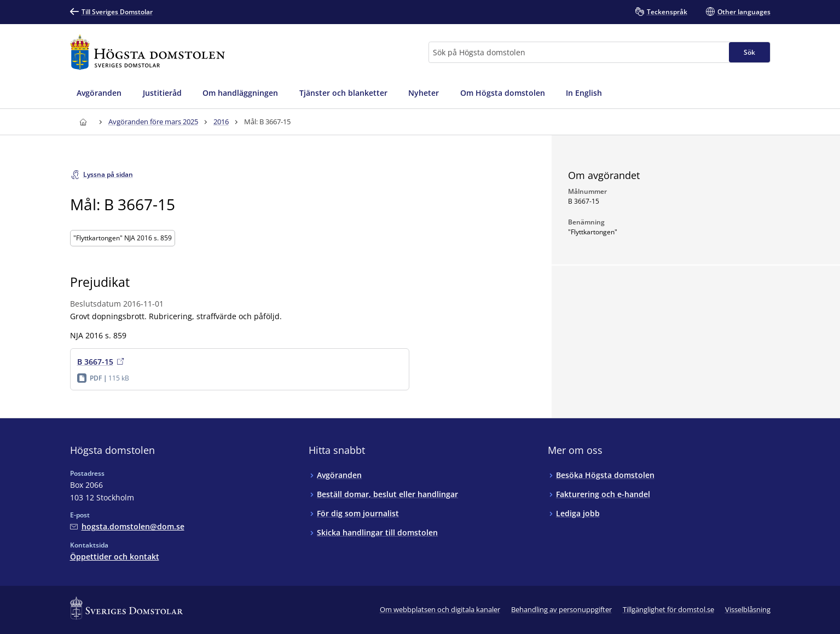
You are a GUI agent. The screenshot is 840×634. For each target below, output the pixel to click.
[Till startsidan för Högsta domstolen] (148, 52)
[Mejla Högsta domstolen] (127, 526)
